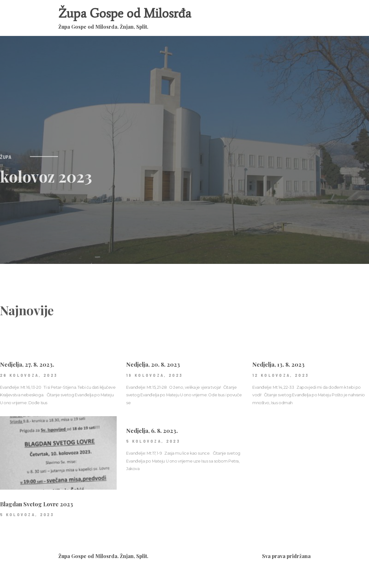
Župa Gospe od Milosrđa (125, 13)
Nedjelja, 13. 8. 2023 (278, 379)
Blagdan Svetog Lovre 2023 (37, 518)
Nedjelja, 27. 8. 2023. (27, 379)
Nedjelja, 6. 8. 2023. (152, 445)
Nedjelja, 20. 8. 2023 (153, 379)
